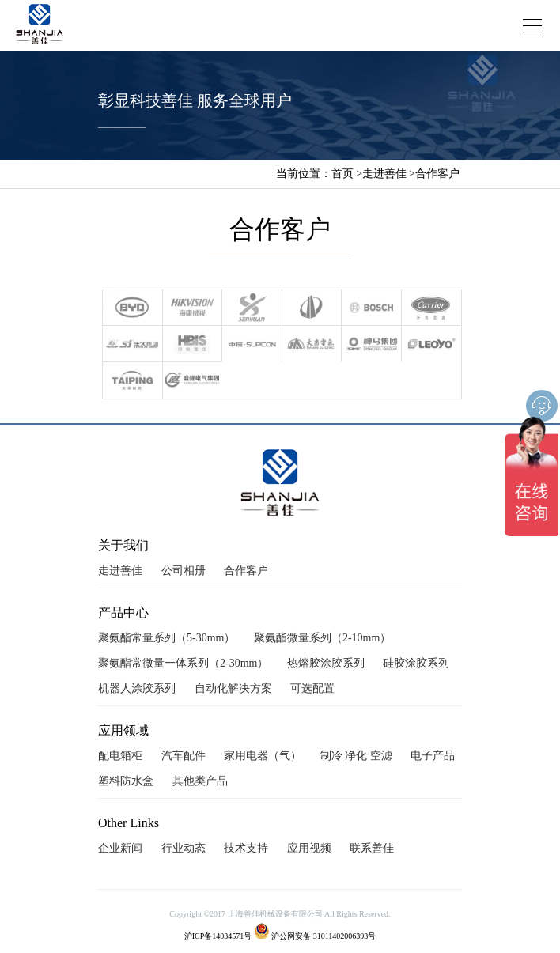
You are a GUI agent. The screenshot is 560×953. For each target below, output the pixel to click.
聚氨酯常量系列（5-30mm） (166, 638)
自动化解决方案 (233, 688)
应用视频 (309, 848)
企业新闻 (120, 848)
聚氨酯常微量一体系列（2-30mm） (183, 663)
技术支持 (246, 848)
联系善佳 (372, 848)
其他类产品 (200, 781)
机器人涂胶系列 (137, 688)
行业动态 (184, 848)
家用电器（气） (263, 756)
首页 (342, 174)
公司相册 (184, 571)
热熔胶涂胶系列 (326, 663)
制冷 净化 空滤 (356, 756)
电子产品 (433, 756)
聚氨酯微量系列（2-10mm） (322, 638)
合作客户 (437, 174)
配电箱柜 (120, 756)
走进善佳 (384, 174)
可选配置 (312, 688)
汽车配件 (184, 756)
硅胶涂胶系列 (416, 663)
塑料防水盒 (126, 781)
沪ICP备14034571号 (218, 936)
